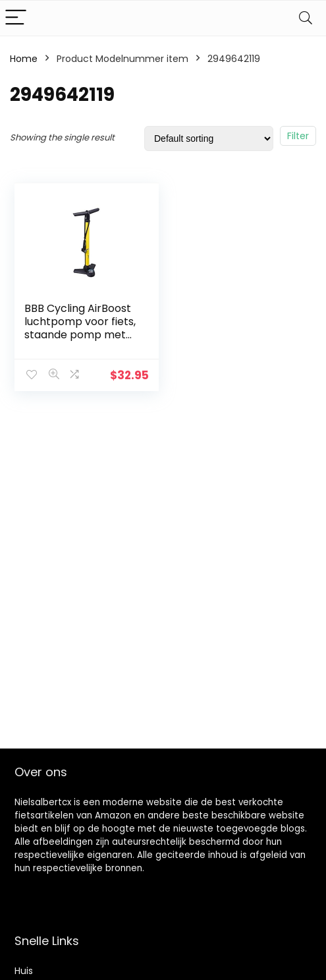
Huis (24, 971)
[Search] (306, 18)
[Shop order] (209, 138)
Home (24, 59)
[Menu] (16, 18)
